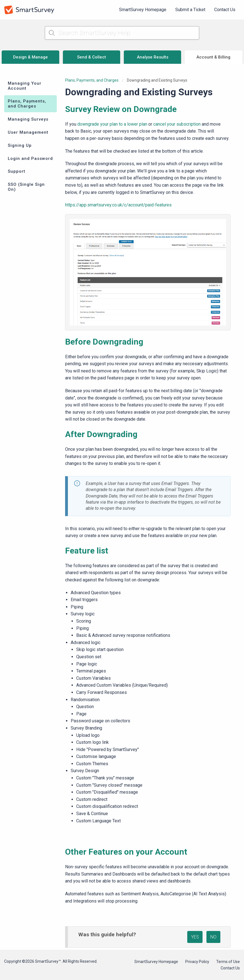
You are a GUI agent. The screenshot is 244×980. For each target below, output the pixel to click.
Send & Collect (92, 57)
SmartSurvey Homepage (143, 10)
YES (195, 937)
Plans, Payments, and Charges (27, 104)
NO (213, 937)
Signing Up (20, 145)
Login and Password (30, 159)
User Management (28, 132)
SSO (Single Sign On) (26, 187)
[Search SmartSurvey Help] (122, 33)
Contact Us (225, 10)
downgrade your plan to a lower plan (112, 124)
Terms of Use (228, 962)
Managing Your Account (25, 86)
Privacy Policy (197, 962)
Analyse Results (153, 57)
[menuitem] (143, 10)
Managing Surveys (28, 119)
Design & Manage (30, 57)
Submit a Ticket (190, 10)
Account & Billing (213, 57)
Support (17, 171)
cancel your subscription (177, 124)
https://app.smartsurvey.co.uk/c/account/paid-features (118, 205)
